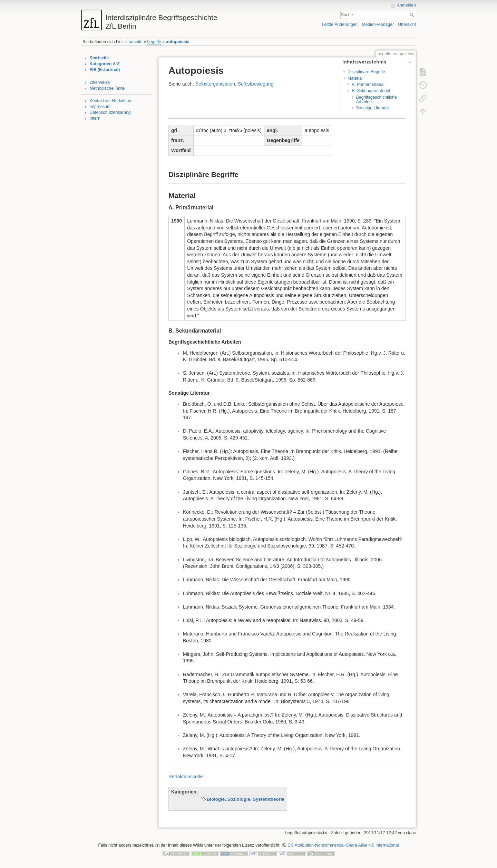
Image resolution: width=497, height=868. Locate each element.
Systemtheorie (269, 799)
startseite (134, 42)
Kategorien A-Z (105, 64)
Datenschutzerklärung (110, 112)
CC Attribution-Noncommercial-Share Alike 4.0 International (343, 845)
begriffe (154, 42)
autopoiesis (178, 42)
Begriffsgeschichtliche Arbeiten (376, 100)
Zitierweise (100, 82)
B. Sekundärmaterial (371, 91)
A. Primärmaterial (368, 85)
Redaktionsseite (186, 777)
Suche (413, 15)
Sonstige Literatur (372, 108)
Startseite (99, 58)
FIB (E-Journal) (105, 70)
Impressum (100, 107)
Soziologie (239, 799)
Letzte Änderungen (340, 24)
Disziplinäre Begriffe (366, 72)
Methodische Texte (107, 88)
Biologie (216, 799)
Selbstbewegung (256, 84)
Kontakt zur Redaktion (111, 101)
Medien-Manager (378, 24)
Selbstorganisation (215, 84)
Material (355, 78)
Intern (95, 118)
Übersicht (407, 24)
